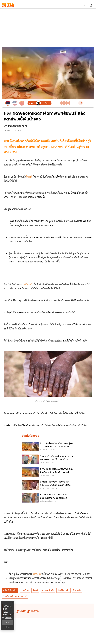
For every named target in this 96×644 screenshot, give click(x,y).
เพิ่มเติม (8, 618)
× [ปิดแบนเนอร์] (12, 603)
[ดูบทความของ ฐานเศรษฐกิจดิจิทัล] (48, 611)
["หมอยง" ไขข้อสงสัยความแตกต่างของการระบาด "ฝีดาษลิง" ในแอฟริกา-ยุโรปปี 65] (48, 460)
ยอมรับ (7, 623)
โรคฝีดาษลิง (63, 590)
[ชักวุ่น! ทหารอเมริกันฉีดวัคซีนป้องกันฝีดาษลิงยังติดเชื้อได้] (48, 498)
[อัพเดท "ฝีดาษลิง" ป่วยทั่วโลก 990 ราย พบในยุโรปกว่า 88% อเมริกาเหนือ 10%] (48, 485)
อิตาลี (35, 590)
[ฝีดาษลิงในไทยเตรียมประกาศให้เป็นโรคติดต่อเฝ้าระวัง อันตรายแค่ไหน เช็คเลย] (48, 472)
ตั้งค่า (8, 628)
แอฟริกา (25, 590)
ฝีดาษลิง (77, 590)
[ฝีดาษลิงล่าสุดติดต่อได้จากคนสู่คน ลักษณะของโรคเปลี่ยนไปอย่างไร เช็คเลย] (48, 447)
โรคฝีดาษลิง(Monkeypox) (15, 596)
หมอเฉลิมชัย (48, 590)
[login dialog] (91, 5)
